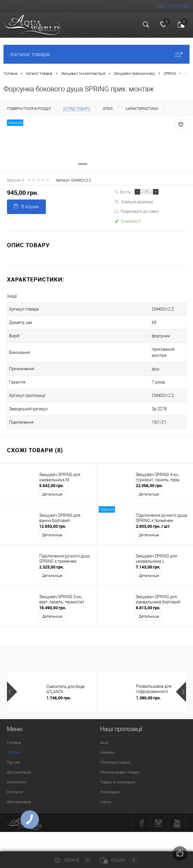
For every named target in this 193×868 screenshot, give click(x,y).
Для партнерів (19, 797)
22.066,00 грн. (149, 481)
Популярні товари (115, 758)
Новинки (108, 748)
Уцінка (106, 797)
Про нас (14, 758)
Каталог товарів (96, 54)
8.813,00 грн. (148, 603)
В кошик (26, 208)
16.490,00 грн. (53, 603)
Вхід (160, 6)
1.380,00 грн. (148, 693)
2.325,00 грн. (52, 563)
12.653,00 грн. (53, 522)
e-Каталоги (16, 778)
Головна (14, 738)
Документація (19, 768)
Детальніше (52, 490)
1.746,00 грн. (59, 693)
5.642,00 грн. (52, 481)
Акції (104, 738)
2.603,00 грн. (153, 522)
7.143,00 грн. (148, 563)
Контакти (15, 788)
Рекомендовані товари (120, 768)
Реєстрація (179, 6)
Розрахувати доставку (137, 213)
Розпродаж (110, 788)
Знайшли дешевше (134, 203)
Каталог (14, 748)
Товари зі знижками (118, 778)
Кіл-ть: (126, 193)
